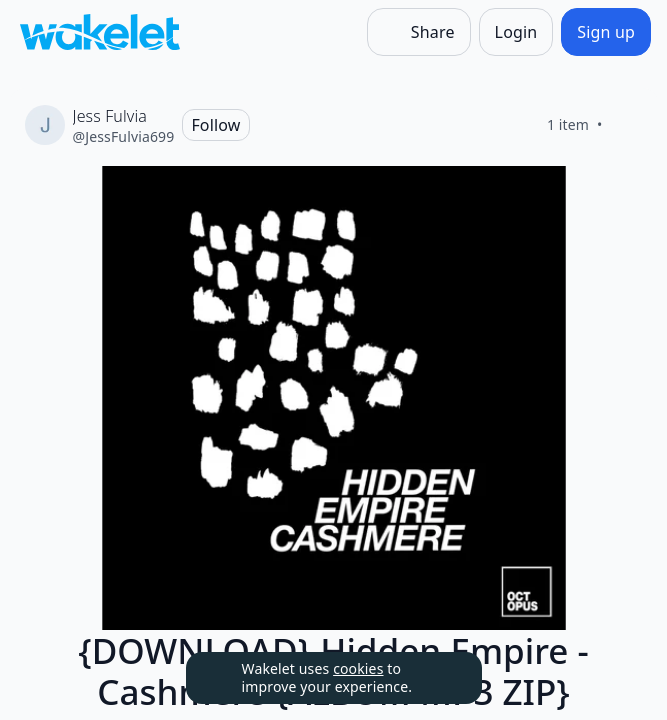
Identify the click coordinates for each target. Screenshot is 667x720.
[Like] (627, 125)
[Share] (419, 32)
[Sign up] (606, 32)
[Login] (516, 32)
